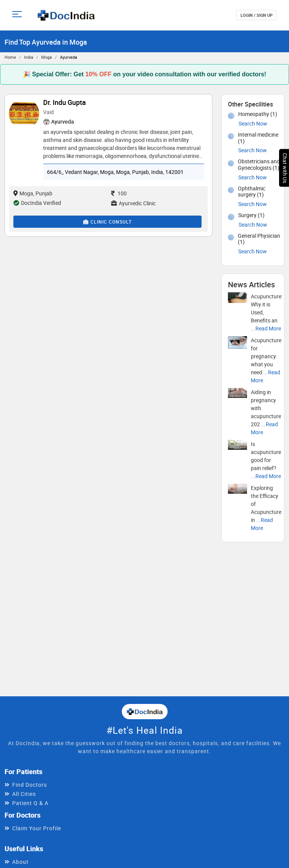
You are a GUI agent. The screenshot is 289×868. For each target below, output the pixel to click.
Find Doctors (30, 785)
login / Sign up (257, 15)
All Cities (24, 794)
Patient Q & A (30, 803)
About (20, 862)
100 (119, 193)
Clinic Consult (107, 222)
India (29, 57)
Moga (47, 57)
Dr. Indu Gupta (65, 102)
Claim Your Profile (37, 828)
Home (10, 57)
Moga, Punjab (33, 193)
